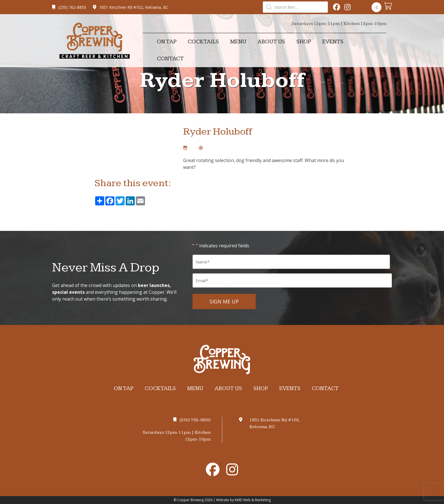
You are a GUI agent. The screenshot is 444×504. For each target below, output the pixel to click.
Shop (304, 42)
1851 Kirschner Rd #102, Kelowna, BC (131, 7)
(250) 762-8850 (69, 7)
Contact (170, 59)
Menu (238, 42)
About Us (271, 42)
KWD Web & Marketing (253, 500)
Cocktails (203, 42)
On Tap (167, 42)
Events (333, 42)
